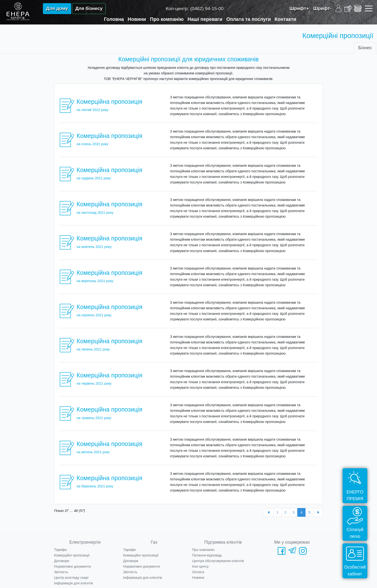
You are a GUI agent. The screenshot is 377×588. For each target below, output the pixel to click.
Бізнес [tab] (365, 48)
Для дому (57, 8)
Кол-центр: (195, 9)
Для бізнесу (89, 8)
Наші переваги (205, 19)
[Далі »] (318, 512)
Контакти (285, 19)
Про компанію (167, 19)
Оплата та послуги (249, 19)
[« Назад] (269, 512)
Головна (114, 19)
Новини (137, 19)
